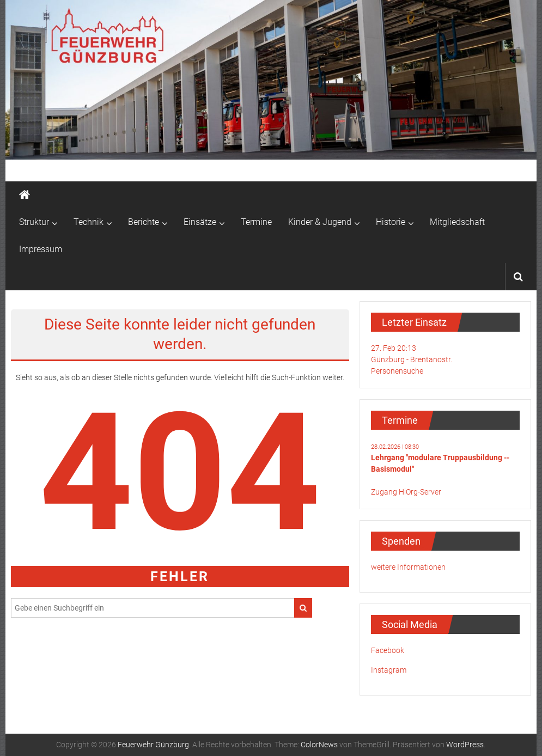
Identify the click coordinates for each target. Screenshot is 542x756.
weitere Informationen (408, 567)
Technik (89, 222)
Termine (256, 222)
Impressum (41, 249)
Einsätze (200, 222)
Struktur (34, 222)
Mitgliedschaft (457, 222)
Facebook (388, 650)
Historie (391, 222)
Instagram (389, 670)
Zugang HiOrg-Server (406, 492)
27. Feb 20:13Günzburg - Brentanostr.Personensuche (412, 359)
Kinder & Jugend (320, 222)
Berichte (144, 222)
